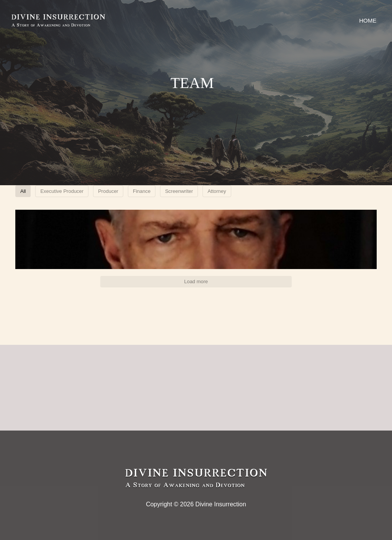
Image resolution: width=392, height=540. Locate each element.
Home (366, 20)
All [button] (71, 192)
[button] (74, 251)
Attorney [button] (314, 192)
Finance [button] (219, 192)
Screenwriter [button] (266, 192)
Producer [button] (177, 192)
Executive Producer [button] (119, 192)
